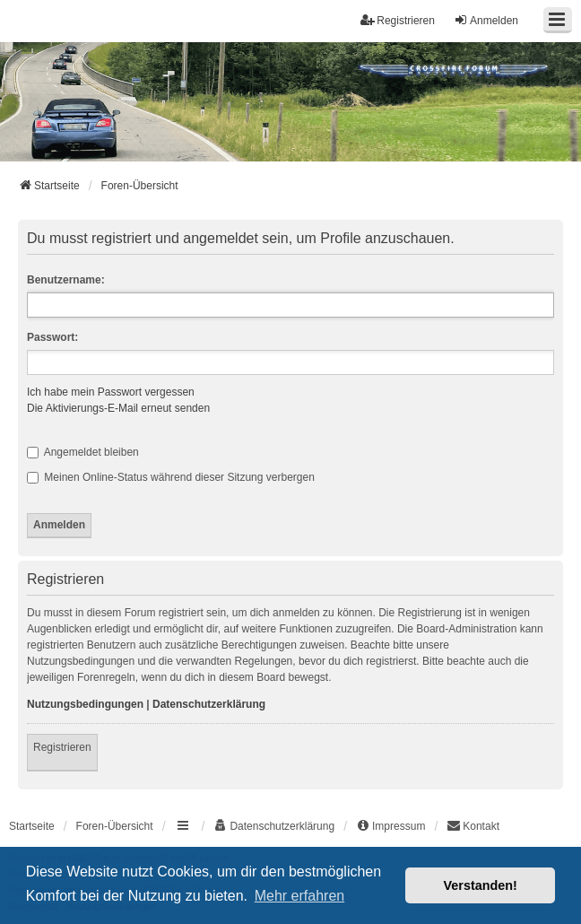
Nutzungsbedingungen (85, 704)
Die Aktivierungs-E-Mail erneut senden (118, 408)
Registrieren (62, 747)
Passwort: (52, 337)
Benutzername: (66, 280)
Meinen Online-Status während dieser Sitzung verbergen (171, 477)
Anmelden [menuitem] (486, 20)
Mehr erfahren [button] (300, 896)
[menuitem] (274, 826)
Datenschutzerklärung (209, 704)
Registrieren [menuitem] (398, 20)
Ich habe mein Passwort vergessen (111, 392)
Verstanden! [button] (481, 885)
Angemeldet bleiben (83, 452)
